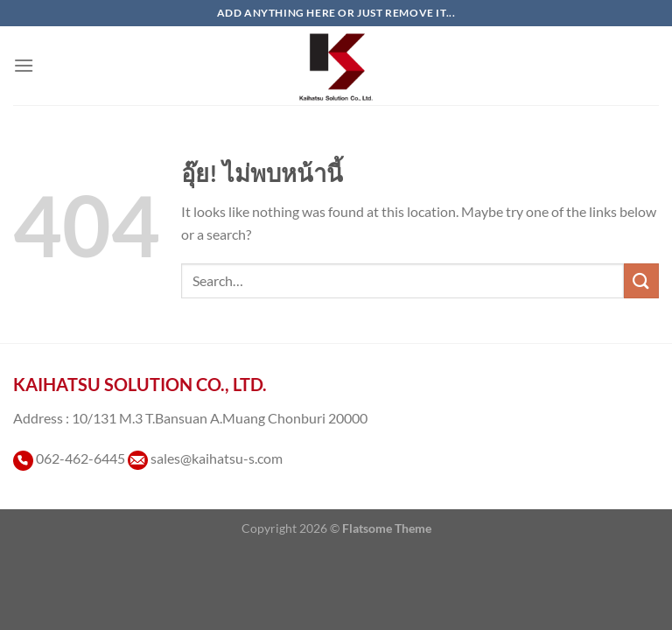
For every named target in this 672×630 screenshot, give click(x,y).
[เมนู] (24, 65)
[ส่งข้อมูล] (641, 280)
